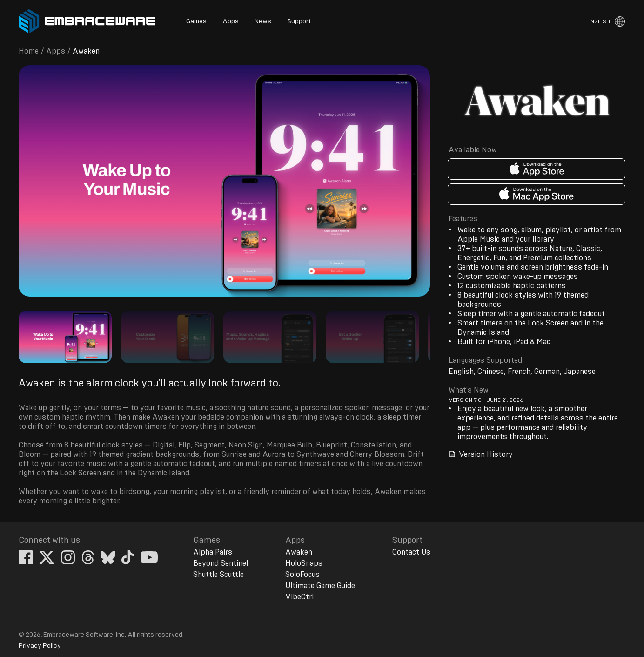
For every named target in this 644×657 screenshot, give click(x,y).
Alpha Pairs (213, 552)
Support (299, 21)
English (599, 21)
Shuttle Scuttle (218, 575)
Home (29, 51)
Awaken (299, 552)
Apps (231, 21)
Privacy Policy (40, 646)
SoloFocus (302, 575)
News (263, 21)
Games (196, 21)
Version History (481, 454)
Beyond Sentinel (221, 563)
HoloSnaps (304, 563)
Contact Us (411, 552)
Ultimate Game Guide (320, 586)
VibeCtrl (299, 597)
